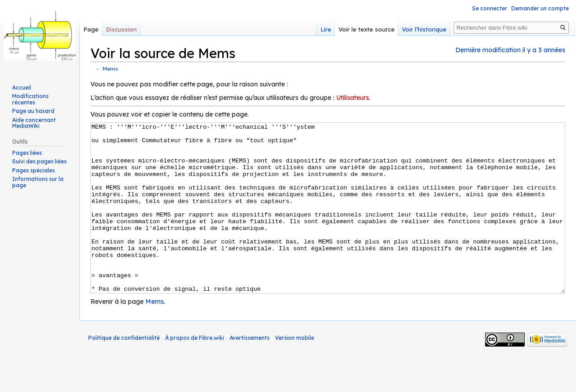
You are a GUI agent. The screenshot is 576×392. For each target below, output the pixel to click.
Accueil (22, 88)
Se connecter (490, 8)
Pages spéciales (34, 170)
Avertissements (250, 372)
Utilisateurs (353, 98)
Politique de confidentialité (124, 372)
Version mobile (295, 372)
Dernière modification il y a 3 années (510, 50)
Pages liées (27, 153)
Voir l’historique (424, 29)
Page (91, 29)
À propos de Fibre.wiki (195, 372)
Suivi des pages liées (39, 161)
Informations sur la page (38, 182)
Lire (326, 29)
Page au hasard (33, 111)
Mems (110, 69)
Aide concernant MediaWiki (34, 123)
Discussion (121, 29)
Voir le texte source (367, 29)
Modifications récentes (30, 99)
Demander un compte (540, 8)
